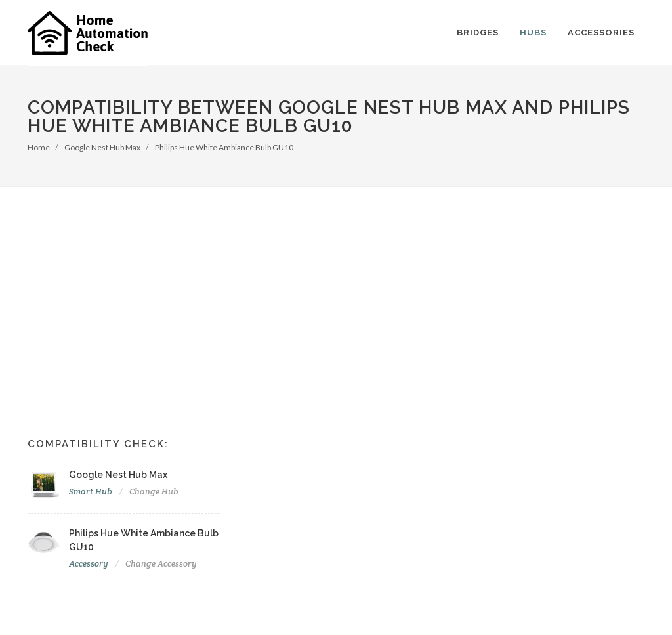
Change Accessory (161, 564)
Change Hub (154, 492)
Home (39, 147)
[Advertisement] (336, 286)
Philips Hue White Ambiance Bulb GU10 (224, 147)
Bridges (478, 33)
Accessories (601, 33)
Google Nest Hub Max (102, 147)
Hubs (533, 33)
